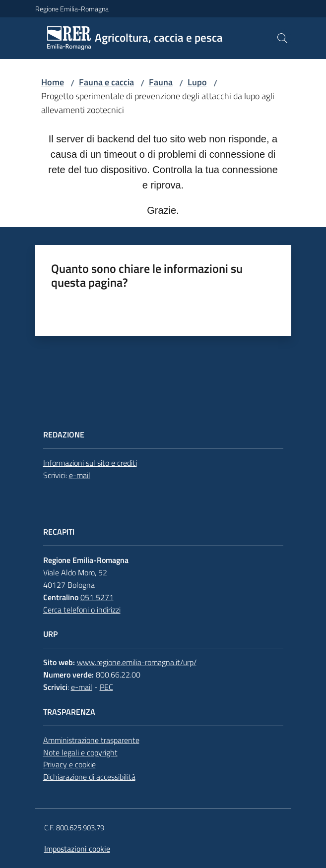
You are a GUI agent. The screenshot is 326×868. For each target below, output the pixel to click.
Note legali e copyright (80, 752)
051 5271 (97, 597)
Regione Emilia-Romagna (72, 9)
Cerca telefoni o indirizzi (82, 610)
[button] (282, 38)
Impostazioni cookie (77, 849)
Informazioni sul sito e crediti (90, 463)
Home (53, 82)
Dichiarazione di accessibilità (89, 777)
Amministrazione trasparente (91, 740)
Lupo (197, 82)
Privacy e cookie (69, 764)
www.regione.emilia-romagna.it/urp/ (137, 662)
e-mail (80, 475)
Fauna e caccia (106, 82)
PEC (106, 687)
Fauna (161, 82)
